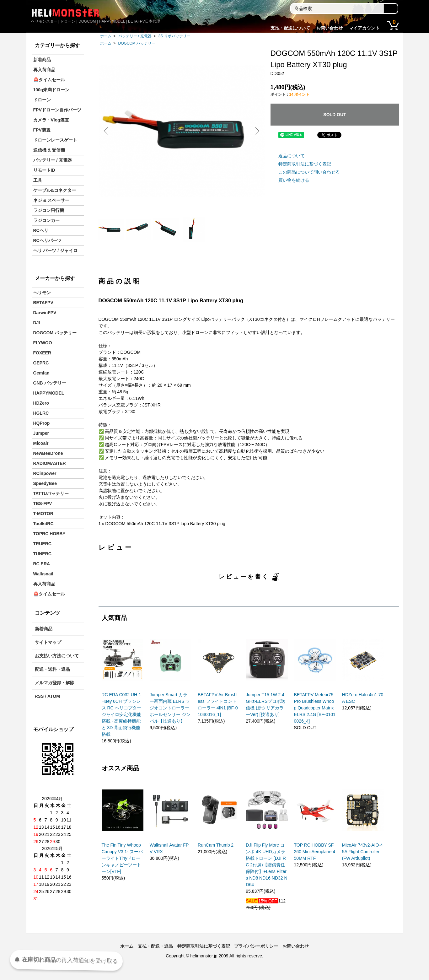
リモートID (44, 170)
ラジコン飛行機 (49, 210)
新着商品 (42, 60)
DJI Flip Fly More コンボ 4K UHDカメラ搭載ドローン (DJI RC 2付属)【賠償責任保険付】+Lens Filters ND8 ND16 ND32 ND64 (266, 870)
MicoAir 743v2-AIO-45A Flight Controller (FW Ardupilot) (362, 857)
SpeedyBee (45, 483)
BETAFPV (43, 303)
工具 (38, 180)
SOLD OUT (335, 115)
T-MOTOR (43, 514)
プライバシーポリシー (256, 951)
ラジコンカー (46, 220)
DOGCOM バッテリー (137, 43)
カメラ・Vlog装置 (51, 120)
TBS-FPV (43, 503)
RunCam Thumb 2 (216, 850)
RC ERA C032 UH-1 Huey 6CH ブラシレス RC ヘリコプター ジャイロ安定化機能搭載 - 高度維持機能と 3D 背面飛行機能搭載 (121, 720)
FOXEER (42, 353)
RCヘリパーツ (47, 240)
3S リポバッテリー (174, 36)
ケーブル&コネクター (55, 190)
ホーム (106, 36)
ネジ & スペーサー (51, 200)
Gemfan (41, 373)
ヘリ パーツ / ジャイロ (56, 250)
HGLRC (41, 413)
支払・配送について (290, 28)
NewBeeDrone (48, 453)
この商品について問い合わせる (309, 172)
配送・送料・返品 (52, 669)
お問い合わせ (330, 28)
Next (255, 131)
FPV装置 (42, 130)
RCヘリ (41, 230)
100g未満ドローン (51, 90)
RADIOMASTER (50, 463)
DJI (37, 323)
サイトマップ (48, 642)
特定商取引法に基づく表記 (305, 164)
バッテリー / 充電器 (135, 36)
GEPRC (41, 363)
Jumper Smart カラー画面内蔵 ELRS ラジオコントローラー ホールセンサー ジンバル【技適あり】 (170, 713)
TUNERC (42, 554)
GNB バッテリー (50, 383)
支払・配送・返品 (155, 951)
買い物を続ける (294, 180)
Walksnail (43, 574)
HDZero (41, 403)
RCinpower (45, 473)
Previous (108, 131)
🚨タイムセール (49, 80)
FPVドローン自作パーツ (57, 110)
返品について (292, 156)
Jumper (41, 433)
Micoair (41, 443)
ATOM (54, 696)
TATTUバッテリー (51, 493)
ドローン (42, 100)
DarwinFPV (45, 313)
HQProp (42, 423)
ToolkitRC (43, 524)
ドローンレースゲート (55, 140)
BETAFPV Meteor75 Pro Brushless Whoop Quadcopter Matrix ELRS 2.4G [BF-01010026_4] (315, 713)
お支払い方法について (57, 656)
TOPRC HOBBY (49, 534)
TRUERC (42, 544)
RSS (39, 696)
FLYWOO (43, 343)
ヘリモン (42, 293)
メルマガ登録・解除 (55, 683)
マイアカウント (364, 28)
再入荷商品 (44, 70)
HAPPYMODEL (49, 393)
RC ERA (42, 564)
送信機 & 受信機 (49, 150)
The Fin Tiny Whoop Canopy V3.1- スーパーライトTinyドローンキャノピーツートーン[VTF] (122, 864)
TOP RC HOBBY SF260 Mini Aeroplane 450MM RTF (315, 857)
